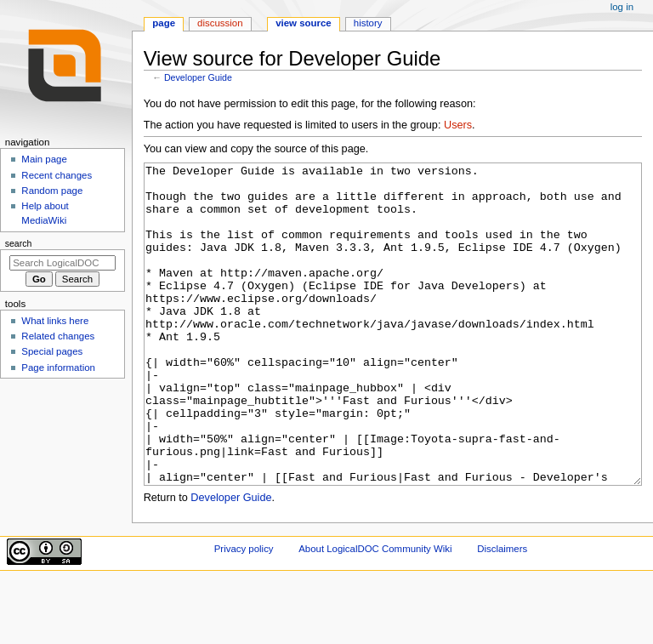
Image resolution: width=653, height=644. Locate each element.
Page (164, 23)
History (368, 23)
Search (19, 243)
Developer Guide (198, 77)
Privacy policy (244, 613)
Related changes (58, 336)
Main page (44, 159)
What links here (55, 321)
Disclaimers (502, 613)
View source (304, 23)
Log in (622, 7)
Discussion (220, 23)
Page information (58, 368)
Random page (52, 191)
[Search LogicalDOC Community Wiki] (62, 263)
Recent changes (57, 175)
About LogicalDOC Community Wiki (375, 613)
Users (458, 125)
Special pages (52, 351)
